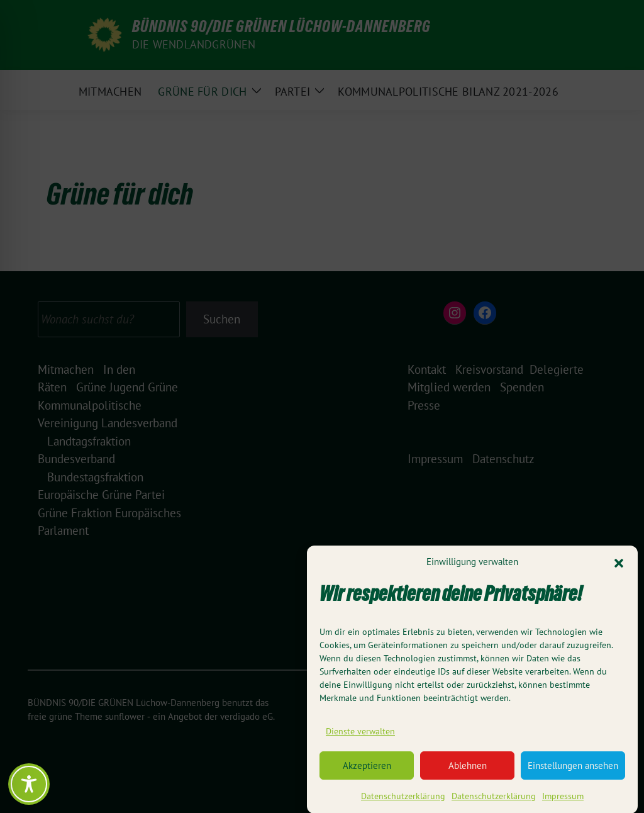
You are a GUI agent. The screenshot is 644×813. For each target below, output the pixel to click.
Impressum (563, 802)
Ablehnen (468, 772)
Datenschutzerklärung (403, 802)
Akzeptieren (367, 772)
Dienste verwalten (360, 737)
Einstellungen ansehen (573, 772)
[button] (619, 568)
